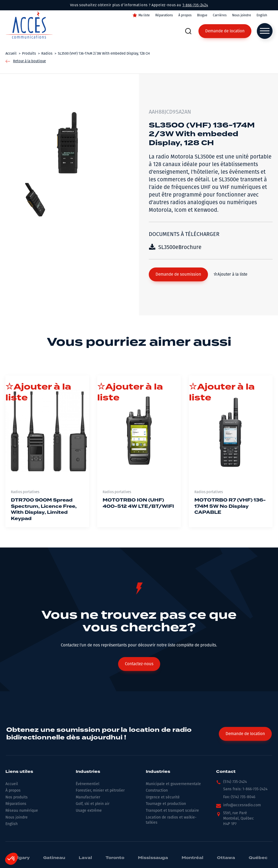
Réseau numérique (22, 811)
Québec (258, 858)
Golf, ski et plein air (93, 804)
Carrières (220, 15)
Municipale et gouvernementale (173, 784)
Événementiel (88, 784)
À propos (185, 15)
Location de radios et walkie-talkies (171, 820)
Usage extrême (89, 811)
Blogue (202, 15)
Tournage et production (166, 804)
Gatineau (54, 858)
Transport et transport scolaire (172, 811)
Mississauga (153, 858)
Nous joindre (242, 15)
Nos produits (17, 797)
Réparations (164, 15)
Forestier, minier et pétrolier (100, 790)
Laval (85, 858)
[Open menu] (265, 31)
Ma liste (144, 15)
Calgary (20, 858)
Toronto (115, 858)
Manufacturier (88, 797)
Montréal (192, 858)
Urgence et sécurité (163, 797)
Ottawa (226, 858)
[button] (178, 274)
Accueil (12, 784)
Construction (157, 790)
